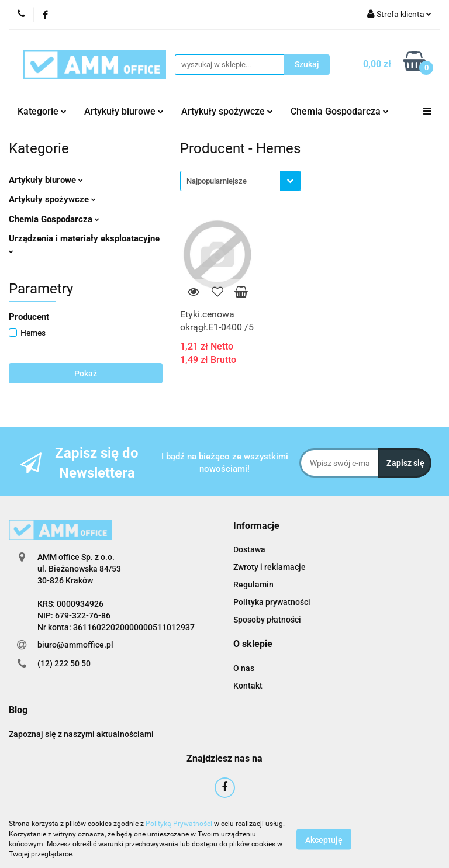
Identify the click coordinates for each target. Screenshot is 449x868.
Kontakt (248, 686)
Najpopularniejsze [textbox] (217, 181)
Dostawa (249, 549)
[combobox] (241, 181)
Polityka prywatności (272, 602)
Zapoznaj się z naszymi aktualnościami (81, 734)
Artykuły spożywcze (227, 111)
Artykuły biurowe (124, 111)
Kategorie (42, 111)
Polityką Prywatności (179, 824)
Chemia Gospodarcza (340, 111)
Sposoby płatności (267, 620)
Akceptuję (324, 839)
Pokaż (86, 374)
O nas (244, 668)
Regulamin (253, 585)
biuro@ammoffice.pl (75, 645)
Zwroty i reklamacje (270, 567)
